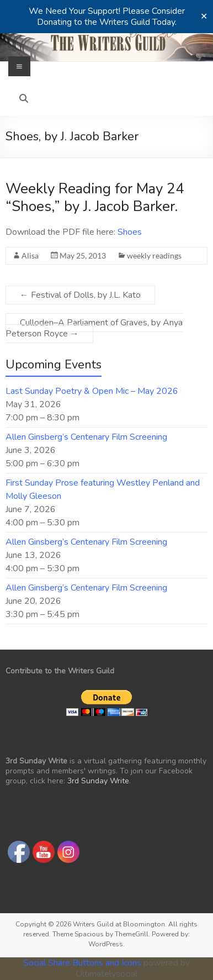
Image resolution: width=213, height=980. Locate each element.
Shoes (130, 232)
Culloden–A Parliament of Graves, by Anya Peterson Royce (94, 328)
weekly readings (154, 255)
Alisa (30, 255)
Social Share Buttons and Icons (82, 963)
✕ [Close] (204, 17)
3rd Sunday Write (98, 781)
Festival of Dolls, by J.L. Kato (80, 295)
